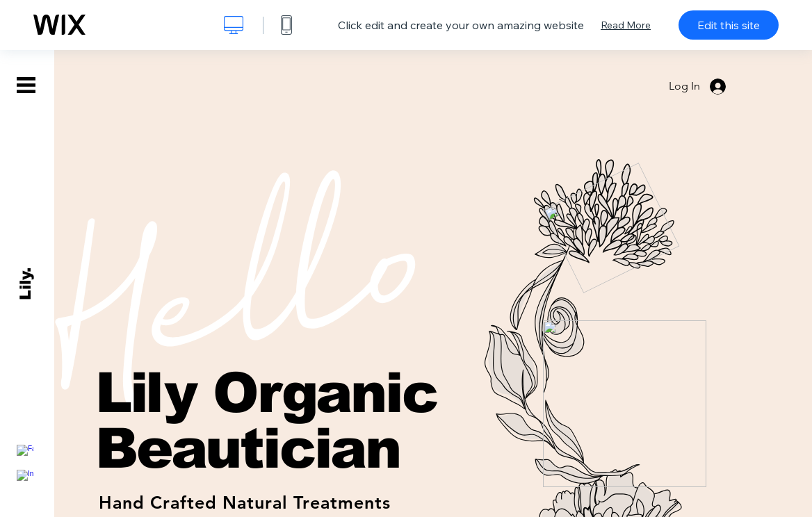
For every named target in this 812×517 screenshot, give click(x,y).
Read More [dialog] (626, 25)
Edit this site (729, 25)
